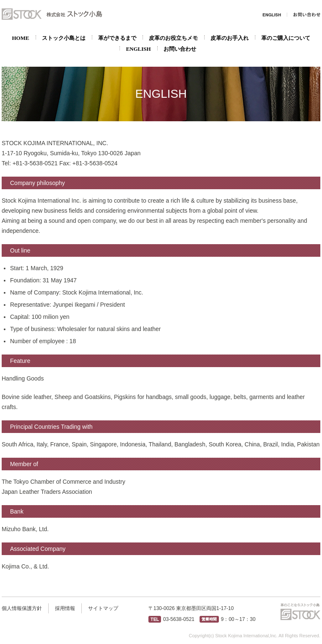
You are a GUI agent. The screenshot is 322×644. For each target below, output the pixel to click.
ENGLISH (272, 15)
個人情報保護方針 (22, 608)
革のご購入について (286, 38)
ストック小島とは (64, 38)
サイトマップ (103, 608)
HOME (20, 38)
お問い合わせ (304, 15)
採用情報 (65, 608)
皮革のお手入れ (230, 38)
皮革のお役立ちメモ (173, 38)
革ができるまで (117, 38)
